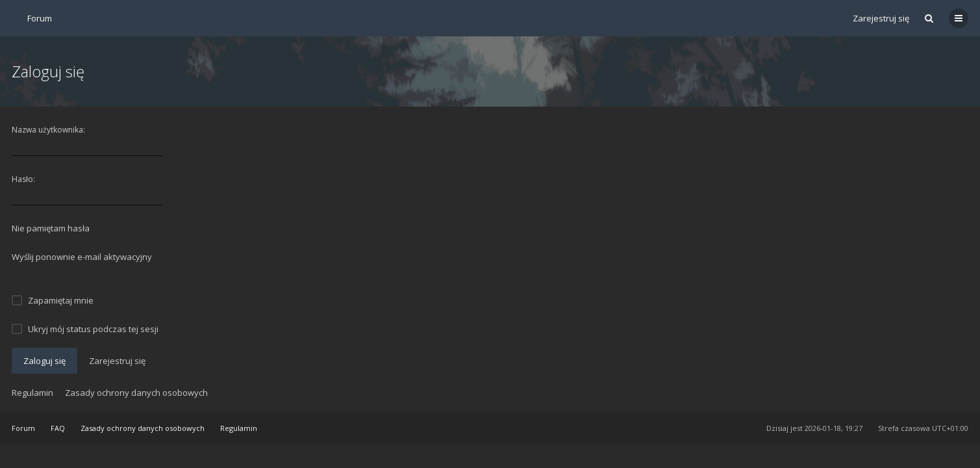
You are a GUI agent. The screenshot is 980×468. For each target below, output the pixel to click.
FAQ (58, 428)
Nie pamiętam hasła (51, 228)
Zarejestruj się (881, 18)
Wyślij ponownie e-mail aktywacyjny (82, 257)
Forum (23, 428)
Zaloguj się (44, 361)
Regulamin (32, 393)
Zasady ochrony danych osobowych (136, 393)
